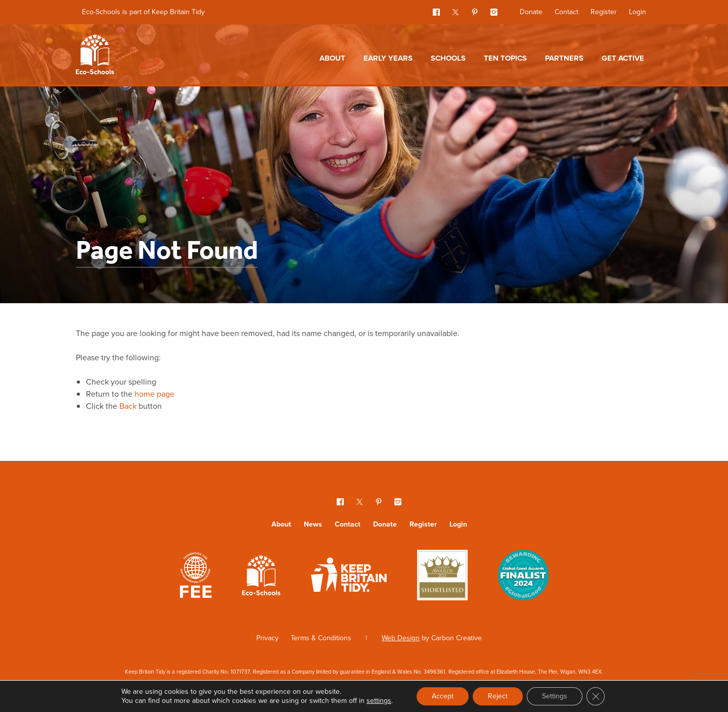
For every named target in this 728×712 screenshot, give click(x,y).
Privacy (267, 638)
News (313, 524)
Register (604, 12)
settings (379, 701)
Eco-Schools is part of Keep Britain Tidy (143, 12)
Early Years (388, 58)
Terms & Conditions (321, 638)
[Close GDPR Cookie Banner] (596, 696)
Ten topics (505, 58)
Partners (564, 58)
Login (638, 12)
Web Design (401, 638)
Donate (531, 12)
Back (128, 406)
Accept (443, 696)
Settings (555, 696)
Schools (448, 58)
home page (154, 394)
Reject (498, 696)
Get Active (623, 58)
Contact (566, 12)
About (332, 58)
